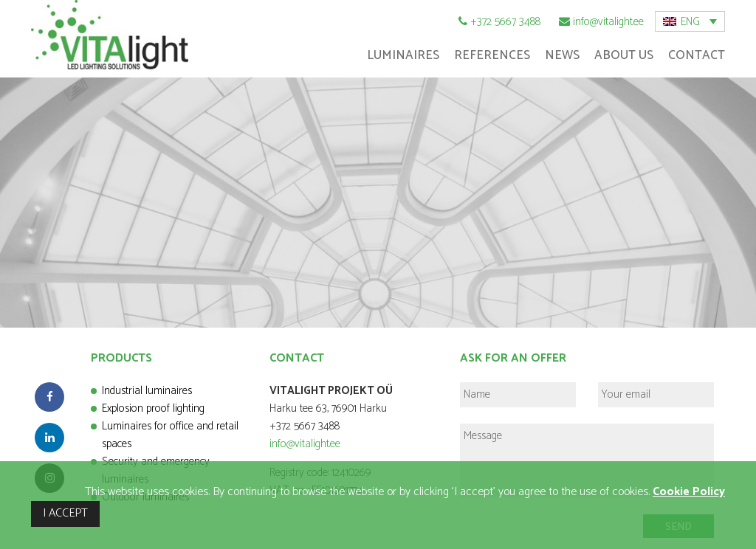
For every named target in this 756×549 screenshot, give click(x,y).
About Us (624, 55)
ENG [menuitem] (690, 22)
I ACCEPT (65, 513)
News (562, 55)
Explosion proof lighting (153, 408)
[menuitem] (690, 21)
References (492, 55)
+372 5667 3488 (505, 22)
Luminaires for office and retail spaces (170, 435)
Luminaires (403, 55)
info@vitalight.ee (608, 22)
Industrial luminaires (147, 391)
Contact (697, 55)
